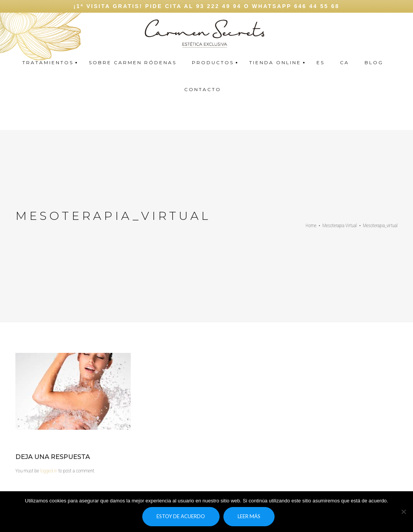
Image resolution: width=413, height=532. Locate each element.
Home (311, 226)
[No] (403, 512)
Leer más (249, 516)
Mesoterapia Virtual (340, 226)
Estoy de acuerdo (181, 516)
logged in (48, 471)
